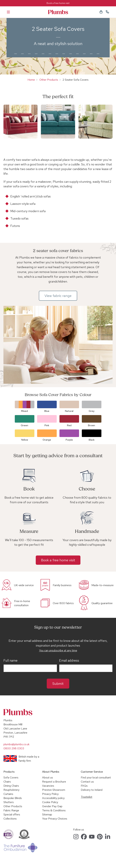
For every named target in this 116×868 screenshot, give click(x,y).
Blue (47, 411)
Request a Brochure (54, 782)
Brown (92, 425)
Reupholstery (11, 790)
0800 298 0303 (14, 748)
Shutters (9, 802)
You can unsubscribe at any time (58, 650)
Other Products (49, 80)
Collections (10, 819)
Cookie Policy (50, 802)
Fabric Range (11, 810)
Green (24, 425)
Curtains (8, 794)
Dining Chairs (11, 786)
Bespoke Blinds (13, 798)
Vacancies (48, 786)
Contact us (87, 782)
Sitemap (47, 814)
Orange (47, 440)
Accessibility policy (53, 798)
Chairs (7, 782)
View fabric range (58, 296)
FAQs (84, 786)
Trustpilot (87, 797)
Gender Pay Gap (52, 806)
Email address (69, 661)
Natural (69, 411)
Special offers (12, 814)
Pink (47, 425)
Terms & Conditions (54, 810)
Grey (92, 411)
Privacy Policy (50, 794)
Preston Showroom (54, 790)
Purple (69, 440)
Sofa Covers (11, 778)
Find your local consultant (96, 778)
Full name (10, 661)
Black (92, 440)
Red (69, 425)
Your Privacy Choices (55, 819)
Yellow (24, 440)
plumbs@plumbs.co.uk (16, 744)
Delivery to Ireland (92, 790)
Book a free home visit (58, 3)
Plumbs (58, 12)
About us (48, 778)
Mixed (24, 411)
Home (31, 80)
